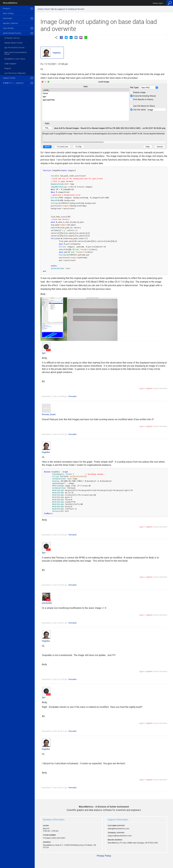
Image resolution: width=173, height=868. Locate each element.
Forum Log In (158, 3)
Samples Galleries (10, 23)
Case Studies (8, 28)
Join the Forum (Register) (15, 73)
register (149, 388)
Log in (142, 388)
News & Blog (8, 13)
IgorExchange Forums (12, 33)
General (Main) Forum (14, 43)
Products (7, 9)
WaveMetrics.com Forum (15, 59)
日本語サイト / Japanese (13, 83)
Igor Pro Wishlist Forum (14, 48)
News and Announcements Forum (16, 53)
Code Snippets (10, 64)
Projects (8, 68)
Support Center (9, 78)
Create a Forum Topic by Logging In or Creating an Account (61, 9)
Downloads (8, 18)
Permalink (72, 396)
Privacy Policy (104, 856)
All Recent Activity (12, 38)
